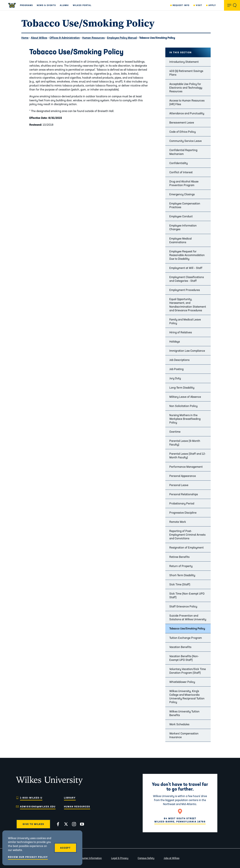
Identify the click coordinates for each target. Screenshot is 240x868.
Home (25, 38)
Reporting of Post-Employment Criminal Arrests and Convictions (187, 535)
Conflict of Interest (181, 172)
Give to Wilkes (33, 824)
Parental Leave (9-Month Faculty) (185, 443)
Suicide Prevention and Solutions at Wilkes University (188, 617)
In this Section (180, 52)
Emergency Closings (182, 194)
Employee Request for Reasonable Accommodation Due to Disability (187, 255)
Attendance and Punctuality (187, 113)
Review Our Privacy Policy (28, 857)
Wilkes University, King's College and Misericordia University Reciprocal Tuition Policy (187, 696)
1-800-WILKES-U (31, 798)
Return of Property (181, 566)
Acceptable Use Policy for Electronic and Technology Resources (186, 88)
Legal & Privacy (120, 858)
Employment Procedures (185, 290)
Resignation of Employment (186, 547)
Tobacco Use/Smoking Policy (187, 628)
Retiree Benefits (179, 557)
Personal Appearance (183, 476)
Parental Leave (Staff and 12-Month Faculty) (188, 455)
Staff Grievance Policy (183, 606)
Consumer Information (89, 858)
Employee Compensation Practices (185, 205)
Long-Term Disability (182, 388)
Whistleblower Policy (182, 682)
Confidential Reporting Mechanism (183, 152)
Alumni (64, 5)
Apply (212, 5)
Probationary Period (182, 503)
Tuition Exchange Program (186, 638)
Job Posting (176, 369)
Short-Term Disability (182, 575)
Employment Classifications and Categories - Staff (187, 279)
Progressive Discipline (183, 513)
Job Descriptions (179, 360)
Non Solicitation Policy (183, 406)
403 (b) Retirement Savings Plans (186, 73)
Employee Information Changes (183, 227)
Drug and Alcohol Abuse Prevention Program (184, 183)
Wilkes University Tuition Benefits (184, 713)
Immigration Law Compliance (187, 351)
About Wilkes (39, 38)
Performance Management (186, 467)
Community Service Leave (185, 141)
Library (70, 798)
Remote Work (178, 522)
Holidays (175, 341)
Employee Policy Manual (122, 38)
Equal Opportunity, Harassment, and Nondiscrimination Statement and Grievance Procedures (188, 305)
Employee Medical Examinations (180, 240)
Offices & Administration (65, 38)
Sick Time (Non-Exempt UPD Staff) (187, 595)
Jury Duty (175, 378)
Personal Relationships (184, 494)
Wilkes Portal (82, 5)
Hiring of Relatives (181, 332)
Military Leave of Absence (185, 397)
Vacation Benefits (180, 647)
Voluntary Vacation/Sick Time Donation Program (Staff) (188, 671)
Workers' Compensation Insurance (184, 735)
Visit (199, 5)
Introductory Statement (184, 62)
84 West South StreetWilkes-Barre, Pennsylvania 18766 (180, 820)
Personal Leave (179, 485)
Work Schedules (179, 724)
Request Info (181, 5)
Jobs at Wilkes (171, 858)
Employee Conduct (181, 216)
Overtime (175, 432)
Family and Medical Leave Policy (185, 321)
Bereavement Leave (182, 122)
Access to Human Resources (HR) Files (187, 102)
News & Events (46, 5)
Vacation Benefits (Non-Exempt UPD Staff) (184, 658)
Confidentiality (178, 163)
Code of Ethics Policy (182, 132)
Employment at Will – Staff (186, 268)
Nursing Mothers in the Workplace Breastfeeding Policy (185, 419)
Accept (65, 848)
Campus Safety (146, 858)
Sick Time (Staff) (180, 584)
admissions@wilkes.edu (38, 807)
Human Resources (93, 38)
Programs (26, 5)
